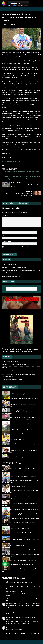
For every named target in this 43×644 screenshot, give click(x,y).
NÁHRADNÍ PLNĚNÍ (7, 371)
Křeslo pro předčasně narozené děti (25, 618)
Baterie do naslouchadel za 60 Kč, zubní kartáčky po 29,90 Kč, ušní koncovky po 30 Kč (21, 272)
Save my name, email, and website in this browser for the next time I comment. (21, 248)
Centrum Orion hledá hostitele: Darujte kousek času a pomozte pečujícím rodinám (24, 628)
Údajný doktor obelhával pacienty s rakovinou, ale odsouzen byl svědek (21, 593)
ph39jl (8, 627)
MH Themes (32, 642)
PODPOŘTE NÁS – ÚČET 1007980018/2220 (14, 268)
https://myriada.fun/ (30, 349)
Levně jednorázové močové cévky (12, 276)
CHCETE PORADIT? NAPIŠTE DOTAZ (12, 264)
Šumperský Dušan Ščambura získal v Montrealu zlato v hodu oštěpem (21, 173)
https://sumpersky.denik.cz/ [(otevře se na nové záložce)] (11, 161)
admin (13, 25)
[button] (40, 9)
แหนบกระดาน (11, 592)
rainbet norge (10, 618)
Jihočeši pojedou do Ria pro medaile (16, 179)
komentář (5, 215)
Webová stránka (7, 241)
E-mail (4, 236)
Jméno (4, 230)
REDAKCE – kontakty (8, 368)
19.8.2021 (6, 25)
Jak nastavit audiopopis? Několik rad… (21, 582)
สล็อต (8, 582)
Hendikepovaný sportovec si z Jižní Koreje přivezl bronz (22, 177)
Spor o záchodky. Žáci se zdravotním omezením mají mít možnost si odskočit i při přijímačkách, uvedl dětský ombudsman (24, 606)
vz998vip (9, 604)
